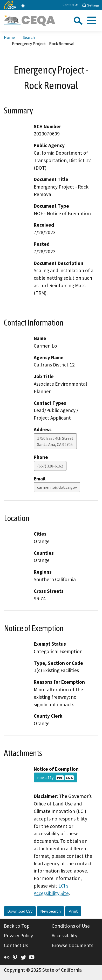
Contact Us (70, 5)
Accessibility (64, 935)
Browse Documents (72, 945)
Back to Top (17, 926)
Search (29, 37)
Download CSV (20, 911)
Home (9, 37)
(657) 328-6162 (50, 466)
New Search (50, 911)
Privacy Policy (18, 935)
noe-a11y (56, 777)
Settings (90, 5)
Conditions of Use (71, 926)
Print (73, 911)
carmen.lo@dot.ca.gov (57, 487)
